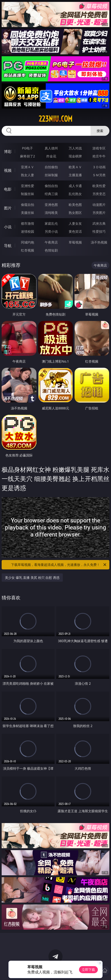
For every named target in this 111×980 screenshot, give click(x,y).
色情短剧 (51, 250)
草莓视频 (75, 242)
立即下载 (88, 970)
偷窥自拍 (28, 205)
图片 (8, 208)
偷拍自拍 (51, 186)
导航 (8, 246)
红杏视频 (28, 250)
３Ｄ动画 (99, 167)
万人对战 (75, 148)
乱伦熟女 (75, 194)
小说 (8, 227)
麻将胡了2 (28, 156)
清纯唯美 (51, 213)
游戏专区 (99, 148)
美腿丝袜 (28, 213)
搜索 (100, 131)
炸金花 (51, 156)
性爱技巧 (99, 231)
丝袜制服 (51, 175)
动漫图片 (99, 205)
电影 (8, 189)
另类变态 (99, 194)
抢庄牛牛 (99, 156)
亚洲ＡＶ (28, 167)
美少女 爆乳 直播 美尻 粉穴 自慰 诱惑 (32, 578)
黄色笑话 (75, 231)
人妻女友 (75, 223)
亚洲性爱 (28, 186)
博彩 (8, 152)
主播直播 (75, 175)
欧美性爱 (99, 186)
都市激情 (28, 223)
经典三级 (51, 194)
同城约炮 (28, 242)
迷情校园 (28, 231)
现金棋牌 (75, 156)
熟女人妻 (28, 175)
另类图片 (99, 213)
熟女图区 (75, 213)
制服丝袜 (28, 194)
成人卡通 (75, 186)
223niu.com (55, 119)
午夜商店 (51, 242)
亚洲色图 (51, 205)
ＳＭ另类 (99, 175)
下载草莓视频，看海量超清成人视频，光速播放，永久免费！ (59, 565)
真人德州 (51, 148)
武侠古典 (99, 223)
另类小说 (51, 231)
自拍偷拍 (51, 167)
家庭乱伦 (51, 223)
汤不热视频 (99, 242)
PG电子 (27, 148)
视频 (8, 170)
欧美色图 (75, 205)
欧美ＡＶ (75, 167)
